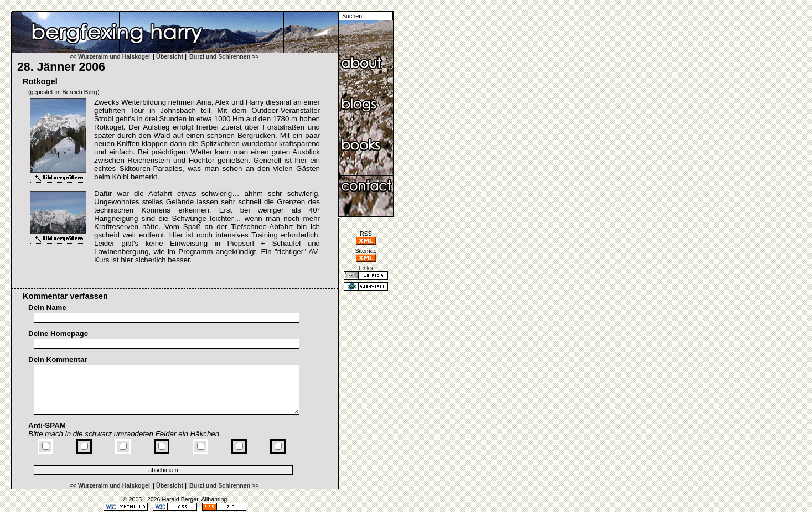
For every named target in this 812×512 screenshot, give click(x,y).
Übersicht (170, 56)
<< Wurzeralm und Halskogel (110, 56)
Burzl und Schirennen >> (224, 56)
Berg (91, 92)
